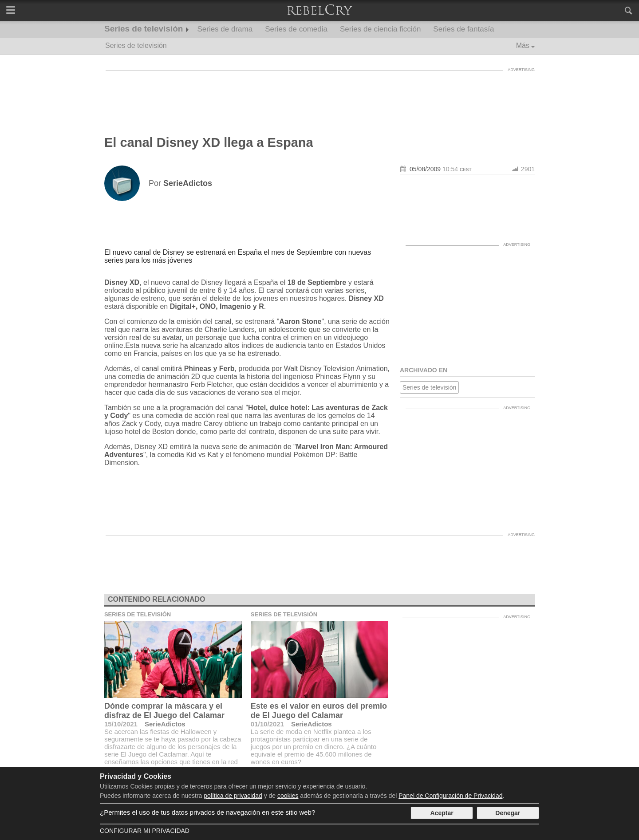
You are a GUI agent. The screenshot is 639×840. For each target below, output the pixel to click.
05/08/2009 (425, 169)
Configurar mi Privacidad (145, 831)
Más (523, 45)
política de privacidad (233, 796)
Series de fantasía (463, 29)
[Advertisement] (319, 95)
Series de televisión (144, 29)
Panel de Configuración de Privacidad (450, 796)
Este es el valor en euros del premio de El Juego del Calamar (319, 711)
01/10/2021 (267, 724)
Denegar (508, 813)
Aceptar (442, 813)
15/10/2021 (121, 724)
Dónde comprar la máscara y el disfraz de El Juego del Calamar (164, 711)
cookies (288, 796)
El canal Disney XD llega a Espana (209, 142)
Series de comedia (296, 29)
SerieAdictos (165, 724)
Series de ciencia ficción (380, 29)
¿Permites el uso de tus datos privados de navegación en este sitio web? (207, 812)
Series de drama (225, 29)
